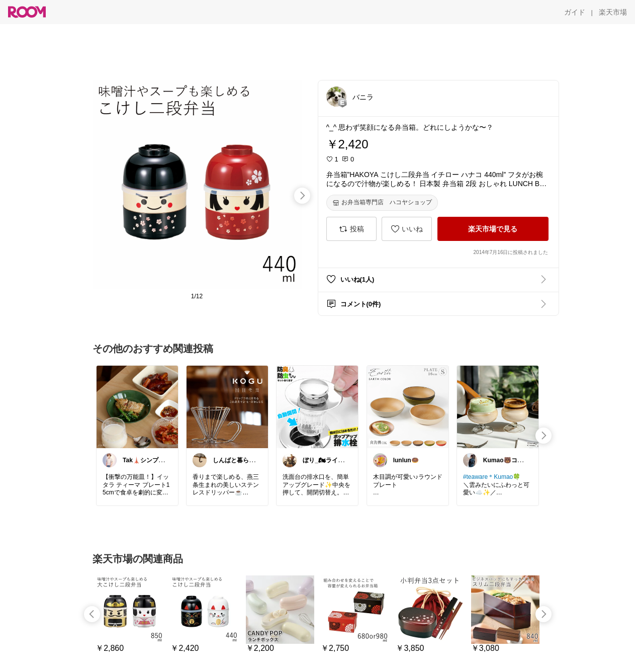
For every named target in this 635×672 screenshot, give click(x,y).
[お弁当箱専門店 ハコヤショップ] (382, 203)
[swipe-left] (92, 614)
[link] (137, 406)
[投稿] (351, 229)
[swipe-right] (302, 196)
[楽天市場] (613, 12)
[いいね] (407, 229)
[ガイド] (575, 12)
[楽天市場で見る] (493, 229)
